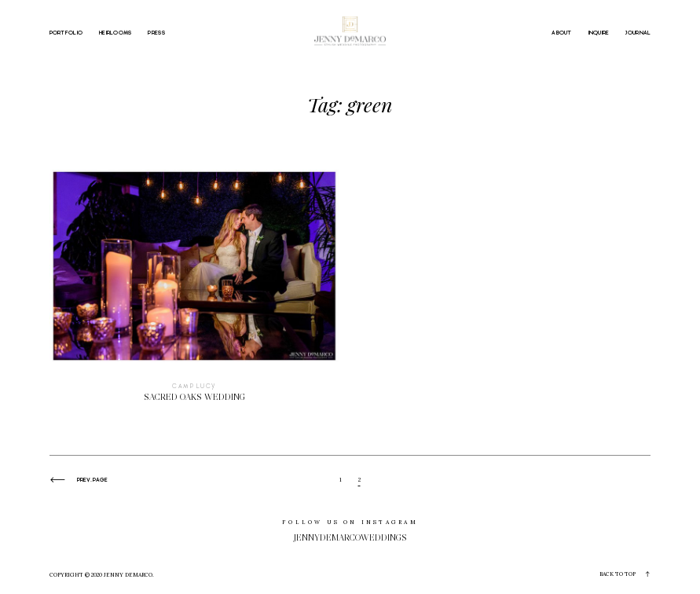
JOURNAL (638, 32)
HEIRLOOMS (115, 32)
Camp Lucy (194, 387)
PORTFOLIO (66, 32)
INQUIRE (599, 32)
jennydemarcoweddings (350, 537)
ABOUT (561, 32)
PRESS (156, 32)
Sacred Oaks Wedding (194, 293)
